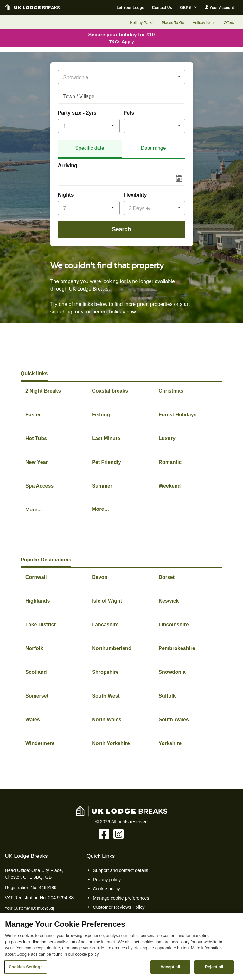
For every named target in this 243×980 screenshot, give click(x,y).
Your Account (219, 7)
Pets (129, 113)
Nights (66, 195)
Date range (153, 148)
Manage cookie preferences (121, 898)
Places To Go (173, 23)
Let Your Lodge (130, 8)
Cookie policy (106, 889)
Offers (229, 23)
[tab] (90, 149)
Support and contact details (120, 870)
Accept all (170, 967)
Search (121, 229)
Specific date (90, 148)
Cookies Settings (26, 967)
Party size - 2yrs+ (79, 113)
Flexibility (135, 195)
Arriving (68, 165)
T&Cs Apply (121, 42)
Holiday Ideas (204, 23)
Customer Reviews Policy (119, 907)
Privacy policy (107, 880)
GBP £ (188, 8)
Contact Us (162, 8)
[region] (121, 946)
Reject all (214, 967)
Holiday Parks (142, 23)
